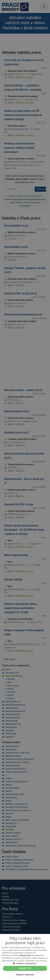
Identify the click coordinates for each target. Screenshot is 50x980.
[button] (25, 963)
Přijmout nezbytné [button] (25, 975)
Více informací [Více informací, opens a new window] (41, 961)
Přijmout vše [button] (25, 968)
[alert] (25, 490)
